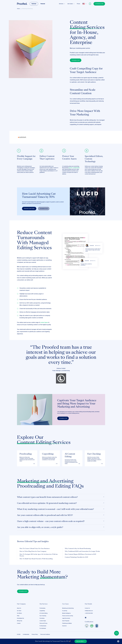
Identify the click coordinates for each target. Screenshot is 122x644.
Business (34, 4)
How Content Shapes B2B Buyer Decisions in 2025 (80, 554)
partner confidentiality (74, 168)
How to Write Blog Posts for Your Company (33, 551)
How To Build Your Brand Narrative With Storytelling (36, 559)
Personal (43, 4)
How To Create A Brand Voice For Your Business (35, 549)
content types (44, 323)
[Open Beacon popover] (116, 633)
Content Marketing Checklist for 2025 (76, 557)
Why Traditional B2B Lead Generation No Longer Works (82, 551)
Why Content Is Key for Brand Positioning (78, 549)
